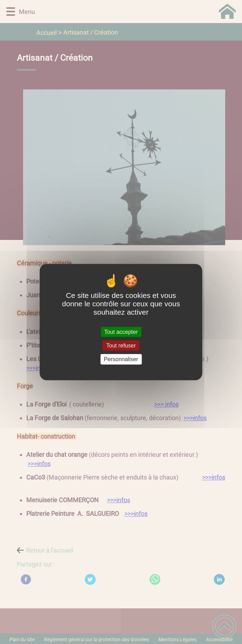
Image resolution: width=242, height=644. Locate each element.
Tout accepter (121, 332)
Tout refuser (121, 346)
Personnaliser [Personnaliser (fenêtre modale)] (121, 359)
